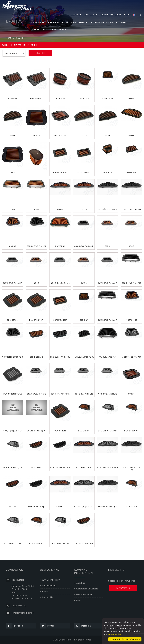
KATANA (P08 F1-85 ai (36, 507)
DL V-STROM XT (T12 (13, 394)
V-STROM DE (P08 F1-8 (13, 357)
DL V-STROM (13, 320)
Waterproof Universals (104, 22)
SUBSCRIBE (123, 588)
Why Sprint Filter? (58, 22)
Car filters (38, 22)
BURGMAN (13, 99)
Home (9, 38)
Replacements (79, 22)
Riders (124, 22)
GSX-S (60, 209)
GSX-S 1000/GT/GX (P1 (108, 468)
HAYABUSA (108, 172)
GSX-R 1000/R (36, 357)
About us (76, 15)
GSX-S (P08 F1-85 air (108, 209)
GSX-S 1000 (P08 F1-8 (60, 468)
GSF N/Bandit (60, 172)
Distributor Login (111, 15)
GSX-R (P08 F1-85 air (13, 283)
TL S (36, 172)
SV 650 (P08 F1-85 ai (36, 431)
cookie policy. (115, 634)
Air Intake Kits (58, 30)
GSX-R (131, 99)
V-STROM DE (131, 320)
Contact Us (91, 15)
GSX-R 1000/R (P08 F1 (60, 357)
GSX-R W (84, 320)
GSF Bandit (108, 99)
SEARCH (40, 53)
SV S (13, 172)
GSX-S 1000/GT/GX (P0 (131, 469)
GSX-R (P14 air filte (60, 394)
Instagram (83, 626)
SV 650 (131, 394)
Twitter (47, 626)
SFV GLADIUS (60, 135)
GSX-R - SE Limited (84, 544)
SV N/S (36, 135)
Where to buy (39, 30)
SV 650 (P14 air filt (13, 431)
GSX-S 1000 (36, 468)
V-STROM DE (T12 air (131, 357)
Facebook (14, 626)
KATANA (13, 507)
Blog (127, 15)
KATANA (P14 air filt (84, 507)
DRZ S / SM (84, 99)
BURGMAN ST (36, 99)
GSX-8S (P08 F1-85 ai (36, 246)
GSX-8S (13, 246)
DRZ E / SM (60, 99)
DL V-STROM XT (36, 320)
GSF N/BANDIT (60, 320)
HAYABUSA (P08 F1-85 (84, 357)
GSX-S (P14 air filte (36, 394)
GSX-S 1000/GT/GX (84, 468)
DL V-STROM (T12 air (108, 431)
